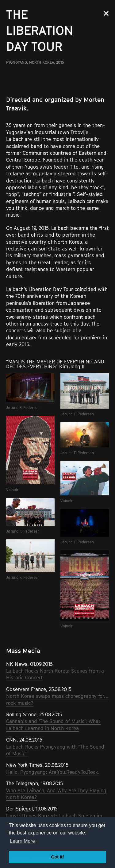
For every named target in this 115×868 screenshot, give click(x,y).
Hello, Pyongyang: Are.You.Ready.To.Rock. (53, 772)
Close (106, 13)
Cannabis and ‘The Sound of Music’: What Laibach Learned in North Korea (53, 725)
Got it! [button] (57, 857)
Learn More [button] (22, 841)
